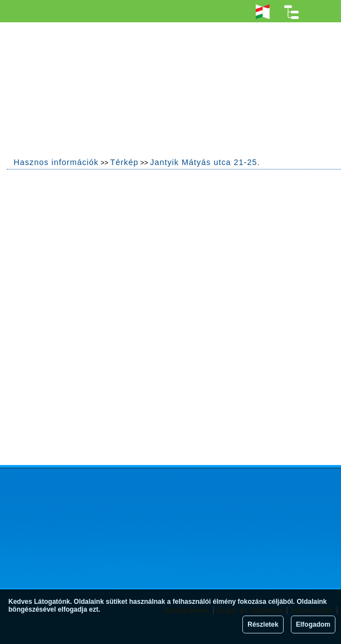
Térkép (125, 162)
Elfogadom (313, 624)
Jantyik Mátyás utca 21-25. (205, 162)
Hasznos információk (56, 162)
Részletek (263, 624)
